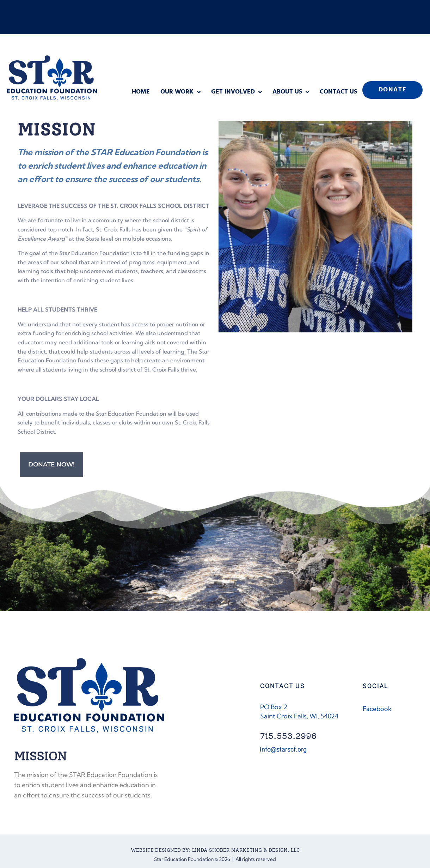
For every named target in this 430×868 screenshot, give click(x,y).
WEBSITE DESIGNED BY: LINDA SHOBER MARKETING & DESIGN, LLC (215, 850)
